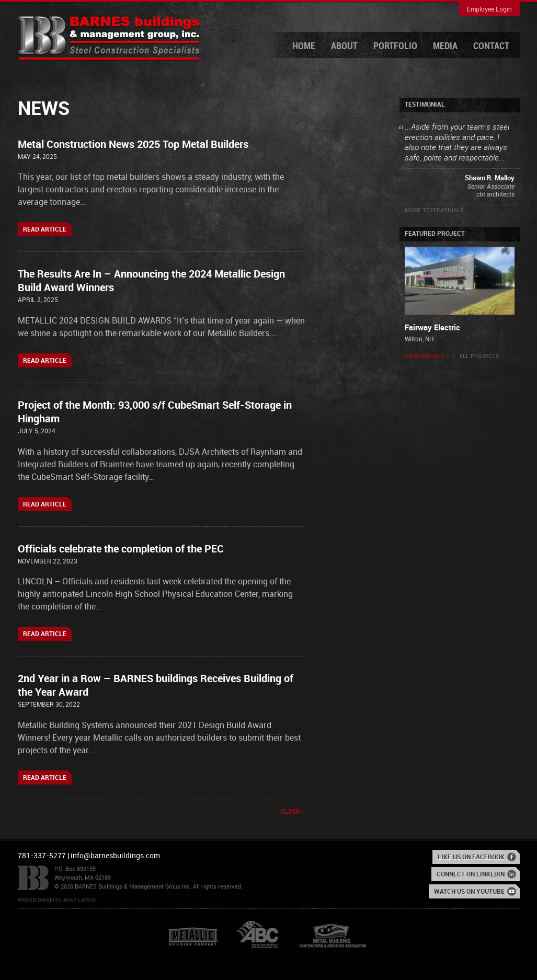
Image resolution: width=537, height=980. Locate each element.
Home (304, 46)
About (344, 46)
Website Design (36, 900)
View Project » (427, 356)
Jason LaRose (79, 900)
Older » (293, 812)
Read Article (45, 230)
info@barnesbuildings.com (115, 856)
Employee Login (489, 10)
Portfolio (395, 46)
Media (445, 46)
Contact (491, 46)
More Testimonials (434, 211)
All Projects (479, 356)
